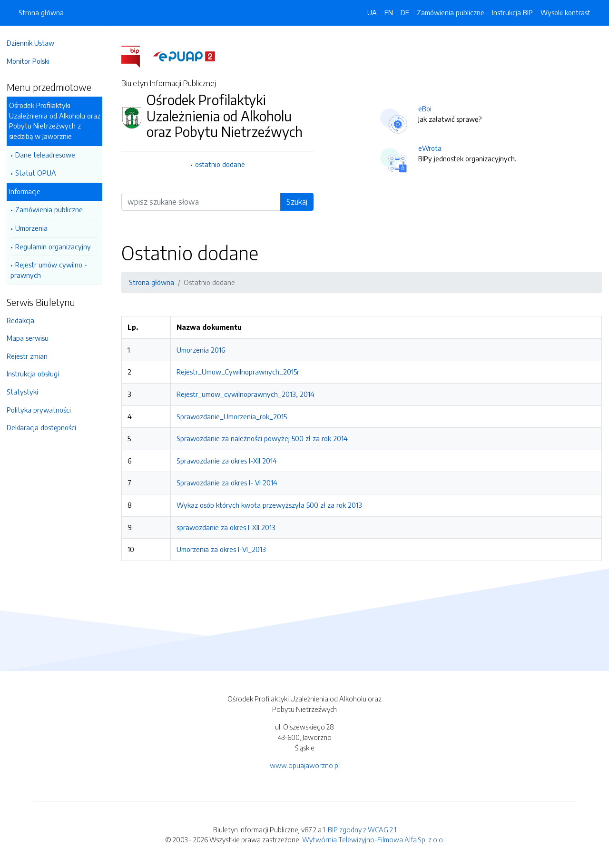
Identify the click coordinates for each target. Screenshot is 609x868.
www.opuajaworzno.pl (305, 765)
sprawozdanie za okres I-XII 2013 (230, 527)
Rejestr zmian (32, 356)
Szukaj (299, 202)
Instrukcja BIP (512, 12)
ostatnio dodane (223, 164)
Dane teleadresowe (50, 155)
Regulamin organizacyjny (58, 247)
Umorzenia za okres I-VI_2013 (226, 549)
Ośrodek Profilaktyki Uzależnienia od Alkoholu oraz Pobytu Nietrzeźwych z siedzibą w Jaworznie (59, 121)
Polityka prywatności (44, 410)
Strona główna (41, 12)
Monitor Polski (33, 61)
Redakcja (25, 320)
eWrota (432, 148)
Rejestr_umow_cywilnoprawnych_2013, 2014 (250, 394)
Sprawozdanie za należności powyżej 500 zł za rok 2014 (266, 438)
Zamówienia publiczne (54, 209)
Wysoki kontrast (565, 12)
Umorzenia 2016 (205, 350)
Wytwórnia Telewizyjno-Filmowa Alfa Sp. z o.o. (373, 839)
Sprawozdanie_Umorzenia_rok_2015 (236, 416)
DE (405, 12)
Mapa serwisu (32, 338)
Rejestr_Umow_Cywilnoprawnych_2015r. (243, 372)
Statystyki (27, 392)
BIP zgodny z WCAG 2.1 (362, 829)
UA (372, 12)
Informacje (29, 191)
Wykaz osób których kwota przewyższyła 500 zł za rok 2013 (274, 505)
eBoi (427, 108)
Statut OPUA (40, 173)
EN (389, 12)
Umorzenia (36, 228)
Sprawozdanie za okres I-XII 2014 (231, 461)
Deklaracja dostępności (46, 427)
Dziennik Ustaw (35, 43)
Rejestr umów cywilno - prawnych (54, 270)
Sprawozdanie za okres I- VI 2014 (231, 483)
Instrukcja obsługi (38, 374)
